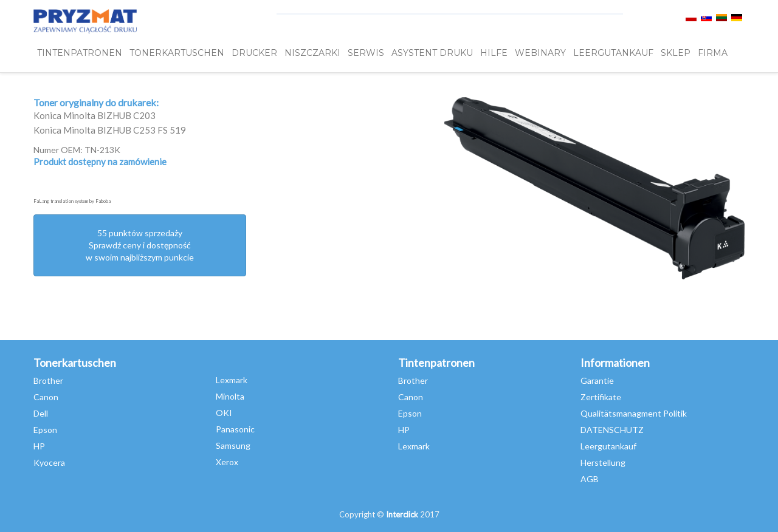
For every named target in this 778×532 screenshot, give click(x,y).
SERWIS (366, 53)
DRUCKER (254, 53)
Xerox (227, 462)
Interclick (402, 514)
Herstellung (603, 462)
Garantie (597, 380)
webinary (540, 53)
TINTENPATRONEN (80, 53)
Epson (45, 430)
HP (39, 446)
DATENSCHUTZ (612, 430)
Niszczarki (312, 53)
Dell (41, 413)
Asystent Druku (432, 53)
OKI (224, 413)
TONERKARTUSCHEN (177, 53)
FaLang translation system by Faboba (72, 201)
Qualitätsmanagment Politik (634, 413)
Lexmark (232, 380)
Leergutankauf (608, 446)
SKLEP (676, 53)
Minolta (230, 396)
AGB (590, 479)
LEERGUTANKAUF (613, 53)
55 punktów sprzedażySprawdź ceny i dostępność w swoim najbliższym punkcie (140, 245)
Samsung (233, 445)
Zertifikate (601, 397)
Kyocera (49, 462)
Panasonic (235, 429)
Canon (46, 397)
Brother (48, 380)
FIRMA (713, 53)
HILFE (494, 53)
